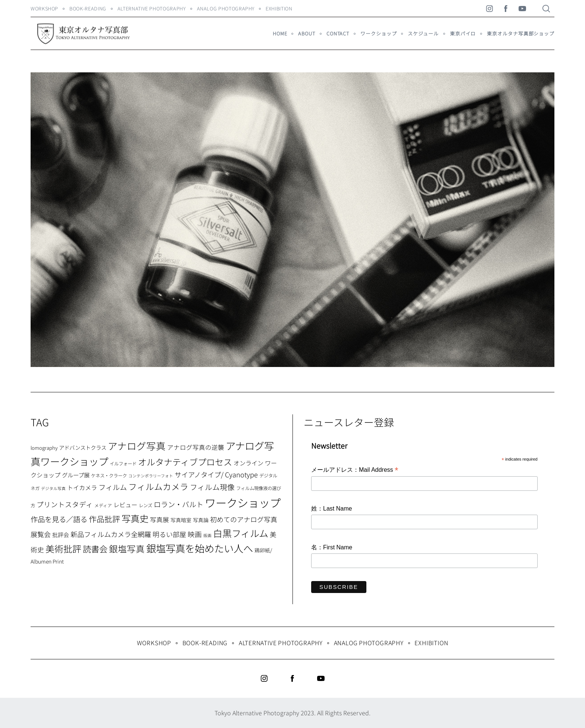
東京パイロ (463, 33)
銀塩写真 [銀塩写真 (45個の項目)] (127, 549)
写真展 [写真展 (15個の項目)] (159, 520)
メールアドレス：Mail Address (355, 470)
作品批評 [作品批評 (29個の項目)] (104, 519)
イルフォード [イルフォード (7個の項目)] (123, 464)
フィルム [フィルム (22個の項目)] (113, 487)
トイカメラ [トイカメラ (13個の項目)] (82, 487)
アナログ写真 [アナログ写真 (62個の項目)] (137, 445)
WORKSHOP (44, 8)
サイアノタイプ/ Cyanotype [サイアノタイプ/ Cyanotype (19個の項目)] (216, 474)
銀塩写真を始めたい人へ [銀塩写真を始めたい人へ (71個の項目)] (200, 548)
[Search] (546, 9)
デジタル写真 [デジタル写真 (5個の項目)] (53, 488)
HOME (280, 33)
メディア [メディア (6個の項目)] (103, 505)
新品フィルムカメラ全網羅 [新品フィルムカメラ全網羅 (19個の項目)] (111, 534)
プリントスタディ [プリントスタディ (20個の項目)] (65, 504)
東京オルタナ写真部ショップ (521, 33)
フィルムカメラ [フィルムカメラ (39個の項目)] (158, 487)
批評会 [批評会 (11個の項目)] (61, 535)
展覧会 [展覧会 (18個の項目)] (41, 534)
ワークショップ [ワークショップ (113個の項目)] (243, 502)
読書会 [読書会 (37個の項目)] (95, 549)
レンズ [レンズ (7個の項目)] (146, 505)
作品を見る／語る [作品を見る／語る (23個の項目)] (59, 519)
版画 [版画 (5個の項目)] (207, 535)
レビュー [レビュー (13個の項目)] (125, 505)
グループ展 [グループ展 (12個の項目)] (76, 475)
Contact (338, 33)
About (306, 33)
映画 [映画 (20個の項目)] (195, 534)
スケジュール (423, 33)
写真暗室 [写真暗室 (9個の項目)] (181, 520)
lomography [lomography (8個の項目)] (44, 448)
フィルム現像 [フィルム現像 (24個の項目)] (212, 487)
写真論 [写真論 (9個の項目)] (201, 520)
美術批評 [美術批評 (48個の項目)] (63, 548)
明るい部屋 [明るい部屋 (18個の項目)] (169, 534)
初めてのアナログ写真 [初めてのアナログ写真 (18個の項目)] (244, 519)
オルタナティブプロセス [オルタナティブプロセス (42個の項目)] (185, 462)
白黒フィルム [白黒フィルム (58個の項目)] (241, 533)
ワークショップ (378, 33)
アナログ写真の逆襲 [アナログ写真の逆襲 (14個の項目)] (196, 447)
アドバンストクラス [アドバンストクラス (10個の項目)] (83, 447)
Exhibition (279, 8)
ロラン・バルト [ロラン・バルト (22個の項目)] (179, 504)
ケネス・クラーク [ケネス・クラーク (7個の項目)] (109, 476)
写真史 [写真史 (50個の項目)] (135, 518)
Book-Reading (88, 8)
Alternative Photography (152, 8)
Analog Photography (226, 8)
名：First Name (332, 547)
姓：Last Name (331, 509)
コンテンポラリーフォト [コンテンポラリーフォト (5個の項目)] (151, 476)
